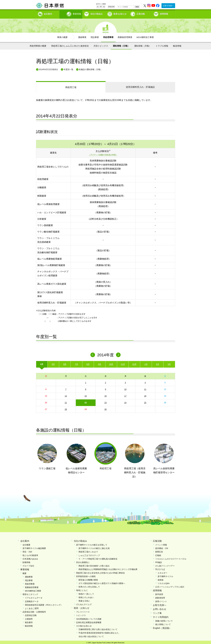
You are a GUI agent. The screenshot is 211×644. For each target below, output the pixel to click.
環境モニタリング (30, 593)
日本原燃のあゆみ (30, 558)
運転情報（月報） (143, 45)
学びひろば (160, 568)
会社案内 (48, 13)
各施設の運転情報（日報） (91, 68)
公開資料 (29, 618)
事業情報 (71, 13)
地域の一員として (86, 593)
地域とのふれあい (86, 596)
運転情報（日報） (121, 45)
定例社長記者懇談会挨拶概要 (89, 621)
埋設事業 (95, 36)
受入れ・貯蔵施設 (140, 86)
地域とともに (82, 589)
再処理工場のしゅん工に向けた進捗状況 (70, 45)
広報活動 (141, 13)
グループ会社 (28, 565)
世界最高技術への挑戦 (86, 575)
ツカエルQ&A (164, 582)
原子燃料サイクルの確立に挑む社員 (94, 547)
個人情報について (163, 623)
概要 (24, 572)
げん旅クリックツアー (165, 565)
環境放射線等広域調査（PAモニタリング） (44, 604)
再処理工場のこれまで (88, 551)
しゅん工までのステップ (89, 554)
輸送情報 (177, 45)
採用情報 (164, 13)
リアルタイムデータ (34, 597)
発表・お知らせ (82, 607)
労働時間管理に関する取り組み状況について (98, 628)
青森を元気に (84, 600)
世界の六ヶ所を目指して (89, 586)
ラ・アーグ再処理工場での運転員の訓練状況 (98, 558)
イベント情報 (161, 544)
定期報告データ (32, 600)
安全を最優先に (83, 561)
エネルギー (162, 572)
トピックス (81, 614)
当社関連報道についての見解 (89, 618)
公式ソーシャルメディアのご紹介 (170, 586)
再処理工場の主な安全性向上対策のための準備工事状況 (100, 572)
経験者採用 (160, 597)
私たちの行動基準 (30, 554)
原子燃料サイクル (165, 575)
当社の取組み (97, 13)
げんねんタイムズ (84, 603)
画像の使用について (164, 620)
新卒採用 (159, 593)
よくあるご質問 (32, 607)
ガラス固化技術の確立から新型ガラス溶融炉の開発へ (102, 582)
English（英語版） (162, 627)
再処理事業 (108, 36)
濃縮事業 (82, 36)
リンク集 (157, 612)
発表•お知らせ (120, 13)
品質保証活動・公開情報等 (34, 611)
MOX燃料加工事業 (145, 36)
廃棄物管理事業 (125, 36)
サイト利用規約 (161, 616)
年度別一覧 (68, 68)
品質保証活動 (31, 614)
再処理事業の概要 (38, 45)
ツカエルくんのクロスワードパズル (171, 558)
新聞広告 (159, 551)
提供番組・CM (162, 547)
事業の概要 (62, 36)
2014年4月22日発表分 (48, 68)
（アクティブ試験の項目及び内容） (103, 154)
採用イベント (161, 600)
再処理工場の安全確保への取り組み (94, 565)
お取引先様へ (168, 6)
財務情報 (26, 561)
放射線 (161, 579)
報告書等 (29, 621)
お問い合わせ (160, 608)
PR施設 (158, 561)
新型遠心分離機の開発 (88, 579)
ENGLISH (111, 7)
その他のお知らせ (84, 625)
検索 (137, 7)
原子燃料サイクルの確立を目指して (92, 544)
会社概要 (26, 544)
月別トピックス (101, 45)
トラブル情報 (162, 45)
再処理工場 (71, 86)
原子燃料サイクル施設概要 (34, 547)
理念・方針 (27, 551)
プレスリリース (83, 611)
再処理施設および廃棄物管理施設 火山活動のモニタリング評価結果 (108, 568)
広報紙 (158, 554)
